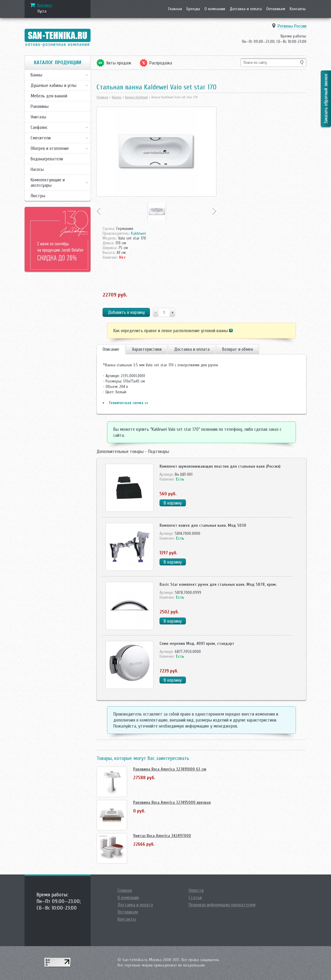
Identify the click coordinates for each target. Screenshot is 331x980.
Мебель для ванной (49, 96)
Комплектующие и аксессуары (48, 183)
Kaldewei (139, 233)
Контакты (298, 9)
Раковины (40, 106)
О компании (215, 9)
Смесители (41, 138)
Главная (175, 9)
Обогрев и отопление (50, 148)
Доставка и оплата (246, 9)
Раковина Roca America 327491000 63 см (170, 769)
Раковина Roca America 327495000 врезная (172, 802)
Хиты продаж (119, 63)
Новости (196, 890)
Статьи (195, 898)
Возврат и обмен (238, 349)
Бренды (193, 9)
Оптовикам (276, 9)
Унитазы (38, 117)
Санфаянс (39, 127)
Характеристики (147, 349)
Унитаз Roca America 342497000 (162, 836)
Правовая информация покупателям (222, 905)
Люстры (38, 196)
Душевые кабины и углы (54, 85)
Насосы (37, 169)
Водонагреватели (47, 159)
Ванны (36, 75)
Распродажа (161, 63)
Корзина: (45, 5)
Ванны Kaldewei (136, 97)
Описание (111, 349)
